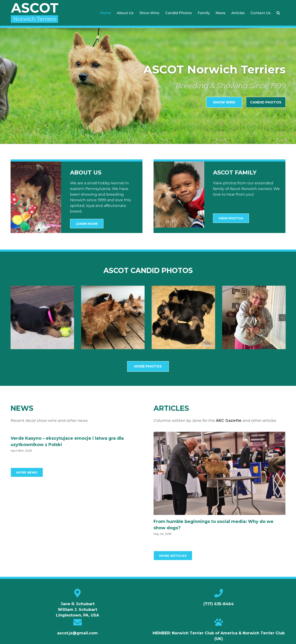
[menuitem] (105, 13)
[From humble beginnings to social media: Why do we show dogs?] (220, 473)
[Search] (278, 13)
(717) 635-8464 (219, 604)
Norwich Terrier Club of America (205, 633)
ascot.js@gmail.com (77, 633)
